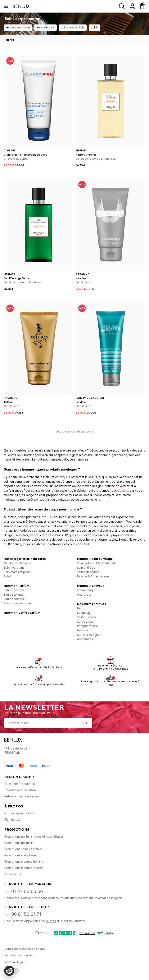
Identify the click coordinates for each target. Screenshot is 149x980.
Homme (83, 630)
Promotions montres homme (24, 862)
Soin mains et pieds (73, 28)
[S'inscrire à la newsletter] (85, 723)
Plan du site (12, 819)
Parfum (82, 608)
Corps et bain (86, 621)
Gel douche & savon (18, 28)
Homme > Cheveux (91, 586)
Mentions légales (15, 962)
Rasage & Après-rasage (93, 576)
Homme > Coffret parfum (22, 613)
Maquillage (85, 613)
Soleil (94, 28)
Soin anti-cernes (88, 572)
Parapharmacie (87, 626)
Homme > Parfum (17, 586)
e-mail (51, 921)
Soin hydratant (46, 28)
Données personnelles (19, 955)
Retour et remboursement (22, 796)
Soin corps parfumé (17, 603)
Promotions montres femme (24, 868)
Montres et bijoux (89, 635)
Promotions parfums (19, 843)
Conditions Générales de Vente (25, 949)
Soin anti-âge (86, 567)
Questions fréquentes (20, 784)
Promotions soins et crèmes (24, 849)
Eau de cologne (14, 599)
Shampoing (85, 590)
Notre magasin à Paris (19, 813)
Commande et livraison (20, 790)
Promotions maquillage (20, 855)
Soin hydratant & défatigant (96, 563)
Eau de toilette (14, 594)
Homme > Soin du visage (95, 559)
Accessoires (85, 639)
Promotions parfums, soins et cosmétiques (34, 836)
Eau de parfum (14, 590)
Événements (13, 874)
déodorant (121, 491)
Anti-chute (84, 594)
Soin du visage (87, 617)
